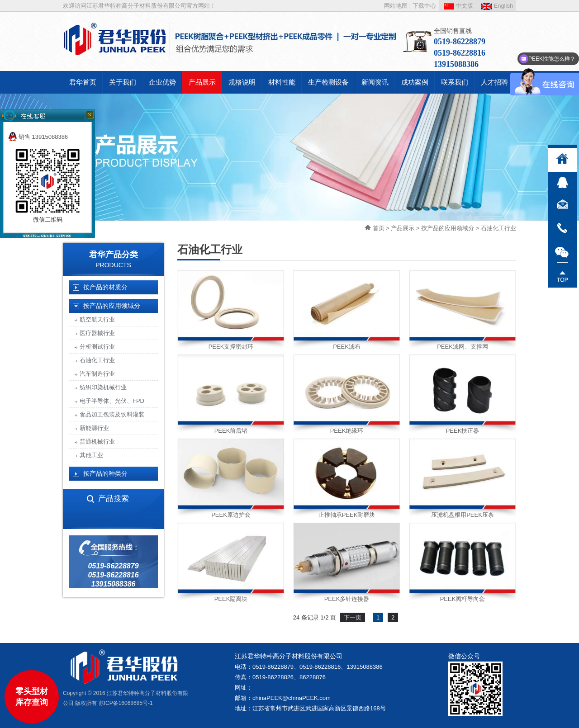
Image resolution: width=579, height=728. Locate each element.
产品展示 (403, 228)
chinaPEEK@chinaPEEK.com (292, 698)
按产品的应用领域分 (448, 228)
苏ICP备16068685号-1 (126, 703)
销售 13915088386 (38, 137)
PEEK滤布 (347, 347)
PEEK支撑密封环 (231, 347)
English (497, 6)
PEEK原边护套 (231, 515)
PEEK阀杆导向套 (463, 599)
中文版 (459, 6)
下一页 (353, 617)
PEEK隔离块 (231, 599)
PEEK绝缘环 (347, 431)
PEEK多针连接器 (347, 599)
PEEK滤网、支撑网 (463, 347)
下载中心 (424, 6)
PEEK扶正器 (463, 431)
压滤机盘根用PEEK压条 (463, 515)
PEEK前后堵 (231, 431)
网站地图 (396, 6)
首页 (379, 228)
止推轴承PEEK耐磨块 (347, 515)
